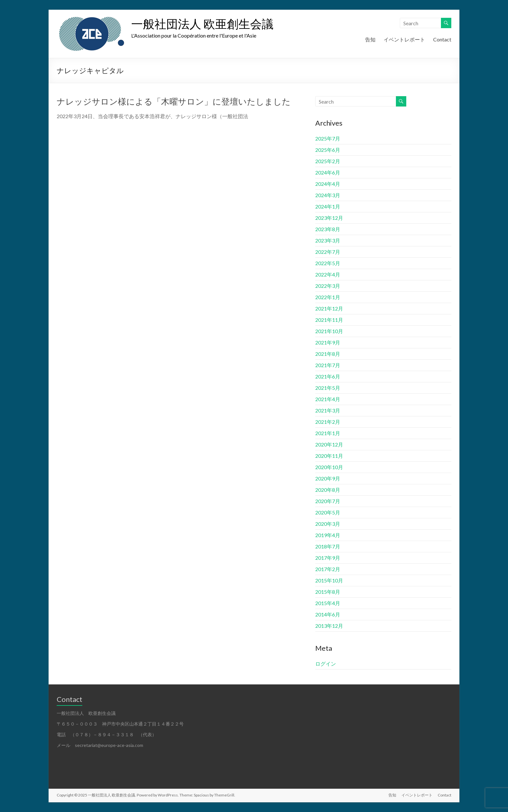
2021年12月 (329, 308)
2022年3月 (328, 286)
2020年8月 (328, 490)
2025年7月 (328, 138)
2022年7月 (328, 252)
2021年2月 (328, 422)
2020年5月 (328, 512)
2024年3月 (328, 195)
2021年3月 (328, 410)
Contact (442, 39)
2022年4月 (328, 274)
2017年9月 (328, 558)
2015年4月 (328, 603)
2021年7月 (328, 365)
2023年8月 (328, 229)
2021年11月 (329, 320)
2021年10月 (329, 331)
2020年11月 (329, 456)
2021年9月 (328, 342)
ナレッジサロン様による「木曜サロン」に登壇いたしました (174, 101)
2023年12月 (329, 218)
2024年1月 (328, 206)
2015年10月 (329, 580)
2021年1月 (328, 433)
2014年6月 (328, 614)
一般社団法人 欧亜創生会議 (202, 24)
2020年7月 (328, 501)
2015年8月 (328, 592)
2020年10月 (329, 467)
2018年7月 (328, 546)
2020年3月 (328, 524)
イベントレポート (404, 39)
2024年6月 (328, 172)
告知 (370, 39)
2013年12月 (329, 626)
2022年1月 (328, 297)
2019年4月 (328, 535)
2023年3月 (328, 240)
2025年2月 (328, 161)
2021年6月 (328, 376)
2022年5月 (328, 263)
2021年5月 (328, 388)
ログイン (326, 664)
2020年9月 (328, 478)
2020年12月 (329, 444)
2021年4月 (328, 399)
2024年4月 (328, 184)
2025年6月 (328, 150)
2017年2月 (328, 569)
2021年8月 (328, 354)
